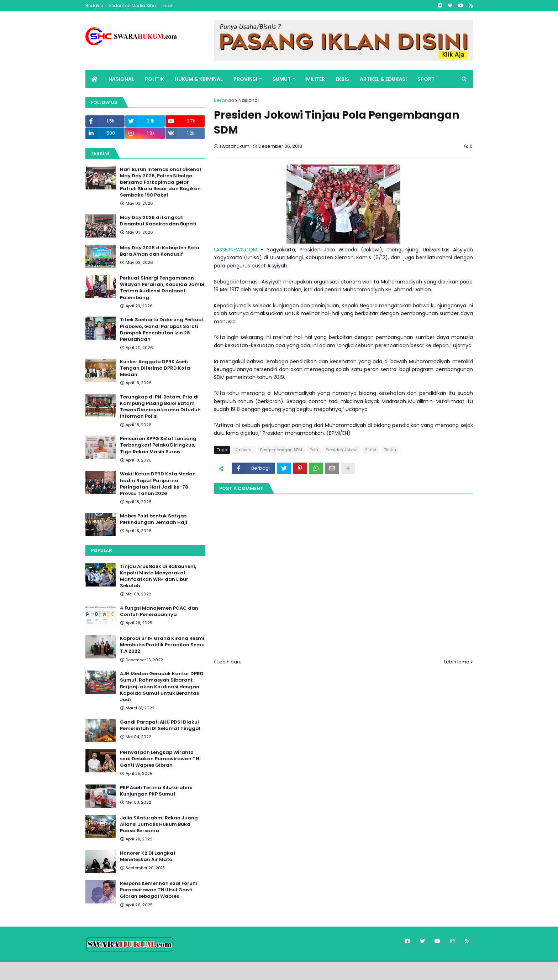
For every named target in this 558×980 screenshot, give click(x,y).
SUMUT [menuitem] (282, 79)
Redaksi (94, 6)
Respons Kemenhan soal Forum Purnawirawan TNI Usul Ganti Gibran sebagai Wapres (159, 890)
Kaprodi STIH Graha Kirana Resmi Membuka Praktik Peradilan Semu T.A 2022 (162, 645)
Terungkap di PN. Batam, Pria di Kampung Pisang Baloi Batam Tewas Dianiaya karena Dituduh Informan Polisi (160, 407)
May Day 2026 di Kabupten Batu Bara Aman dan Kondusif (160, 251)
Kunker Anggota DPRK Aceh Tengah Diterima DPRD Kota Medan (155, 368)
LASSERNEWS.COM (236, 250)
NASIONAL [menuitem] (121, 79)
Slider (371, 450)
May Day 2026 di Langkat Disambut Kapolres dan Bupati (158, 221)
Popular (101, 550)
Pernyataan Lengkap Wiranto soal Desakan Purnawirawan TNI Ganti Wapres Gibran (160, 759)
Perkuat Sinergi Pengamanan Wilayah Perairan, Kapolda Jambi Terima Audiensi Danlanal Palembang (162, 288)
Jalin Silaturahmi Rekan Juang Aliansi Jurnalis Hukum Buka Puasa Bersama (159, 824)
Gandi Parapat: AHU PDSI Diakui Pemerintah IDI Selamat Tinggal (160, 725)
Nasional (249, 100)
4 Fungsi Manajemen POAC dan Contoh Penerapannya (159, 611)
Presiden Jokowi (342, 450)
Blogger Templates (135, 971)
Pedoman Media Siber (133, 6)
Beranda (224, 100)
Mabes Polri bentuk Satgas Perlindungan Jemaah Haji (154, 519)
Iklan (169, 6)
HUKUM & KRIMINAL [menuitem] (199, 79)
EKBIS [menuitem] (342, 79)
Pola (314, 450)
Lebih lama (457, 662)
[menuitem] (94, 79)
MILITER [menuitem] (315, 79)
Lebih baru (230, 662)
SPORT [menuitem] (426, 79)
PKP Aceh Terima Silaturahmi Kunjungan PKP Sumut (156, 791)
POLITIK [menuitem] (154, 79)
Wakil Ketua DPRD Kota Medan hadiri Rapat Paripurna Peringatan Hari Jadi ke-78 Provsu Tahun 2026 (158, 484)
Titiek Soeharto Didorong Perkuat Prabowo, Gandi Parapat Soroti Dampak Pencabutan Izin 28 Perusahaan (162, 330)
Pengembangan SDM (281, 450)
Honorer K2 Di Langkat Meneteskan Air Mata (148, 856)
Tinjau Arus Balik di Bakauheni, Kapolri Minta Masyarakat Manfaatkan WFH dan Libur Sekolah (158, 576)
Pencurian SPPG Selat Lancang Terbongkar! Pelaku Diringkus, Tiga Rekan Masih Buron (158, 445)
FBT (172, 971)
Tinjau (390, 450)
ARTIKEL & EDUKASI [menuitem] (383, 79)
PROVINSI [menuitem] (245, 79)
